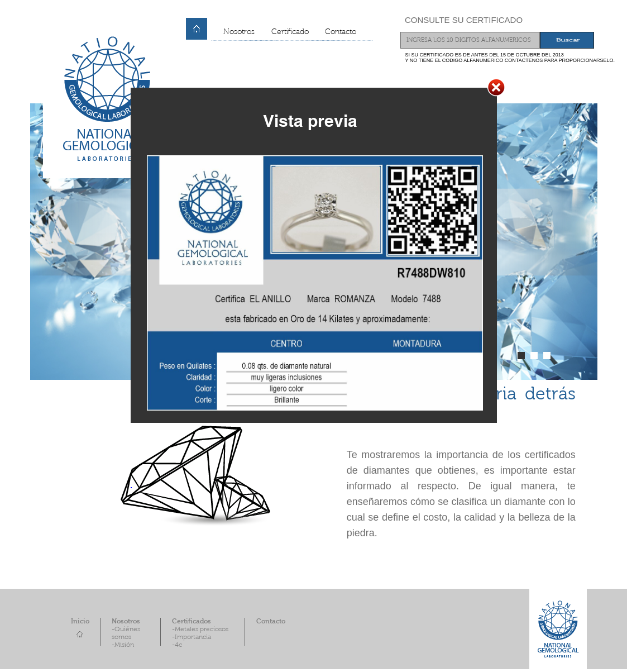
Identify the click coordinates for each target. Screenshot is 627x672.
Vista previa (310, 121)
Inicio (80, 622)
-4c (177, 645)
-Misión (123, 645)
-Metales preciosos (200, 630)
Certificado (290, 32)
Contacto (341, 32)
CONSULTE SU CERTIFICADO (464, 20)
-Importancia (192, 637)
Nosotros (239, 32)
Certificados (192, 622)
